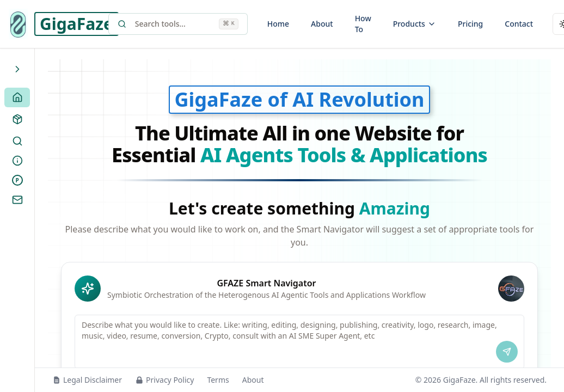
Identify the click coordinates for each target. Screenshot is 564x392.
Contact (519, 24)
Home (278, 24)
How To (363, 24)
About (322, 24)
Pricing (470, 24)
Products (415, 24)
